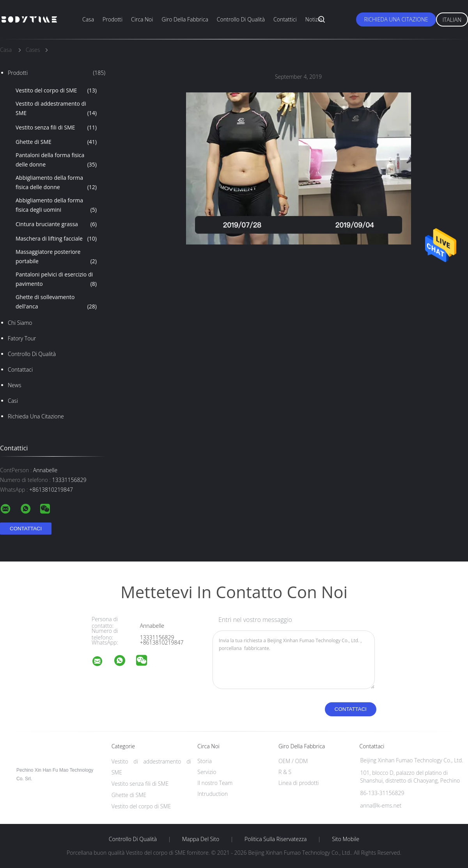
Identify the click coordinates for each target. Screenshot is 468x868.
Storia (205, 761)
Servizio (207, 772)
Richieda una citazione (396, 19)
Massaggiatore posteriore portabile (56, 257)
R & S (285, 772)
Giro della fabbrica (185, 19)
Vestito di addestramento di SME (56, 109)
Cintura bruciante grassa (56, 224)
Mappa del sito (201, 839)
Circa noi (142, 19)
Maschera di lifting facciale (56, 239)
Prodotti (113, 19)
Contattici (285, 19)
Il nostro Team (215, 783)
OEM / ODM (293, 761)
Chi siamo (20, 323)
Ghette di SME (56, 142)
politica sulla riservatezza (276, 839)
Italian (452, 20)
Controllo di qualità (241, 19)
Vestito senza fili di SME (56, 128)
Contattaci (20, 369)
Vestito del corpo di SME (56, 90)
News (14, 385)
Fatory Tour (22, 338)
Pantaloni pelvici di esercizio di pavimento (56, 280)
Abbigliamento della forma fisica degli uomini (56, 205)
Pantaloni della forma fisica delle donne (56, 160)
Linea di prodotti (299, 783)
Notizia (314, 19)
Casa (88, 19)
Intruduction (213, 794)
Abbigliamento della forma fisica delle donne (56, 183)
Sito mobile (346, 839)
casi (13, 401)
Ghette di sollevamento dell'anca (56, 302)
